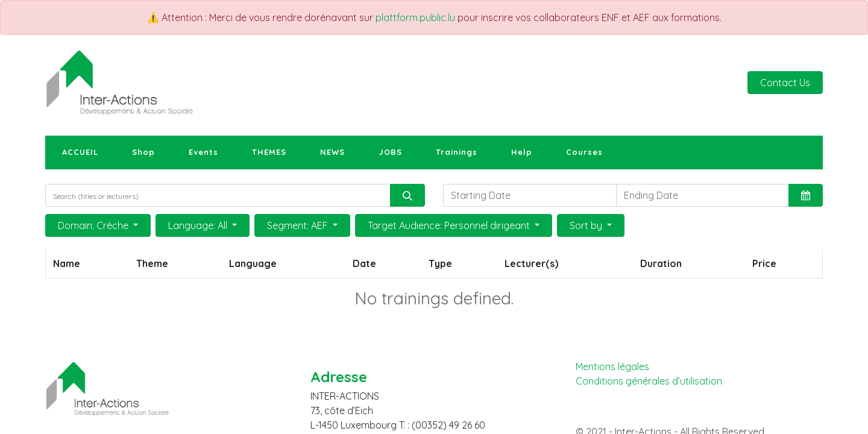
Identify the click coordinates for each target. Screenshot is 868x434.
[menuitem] (80, 153)
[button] (806, 195)
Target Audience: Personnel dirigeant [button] (450, 225)
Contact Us (785, 83)
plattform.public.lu (415, 17)
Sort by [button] (587, 225)
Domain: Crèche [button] (94, 225)
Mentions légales (612, 366)
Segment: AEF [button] (299, 225)
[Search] (407, 195)
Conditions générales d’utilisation (649, 381)
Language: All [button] (199, 225)
